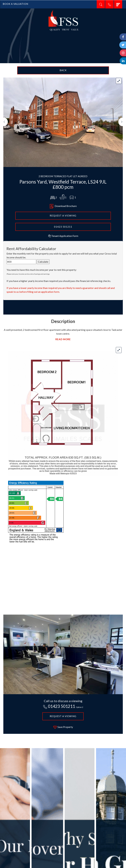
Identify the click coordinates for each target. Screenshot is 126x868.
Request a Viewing (63, 716)
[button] (6, 142)
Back (63, 70)
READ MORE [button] (63, 339)
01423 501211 (63, 227)
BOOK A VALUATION (15, 4)
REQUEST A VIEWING (63, 216)
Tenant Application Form (63, 236)
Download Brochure (63, 206)
